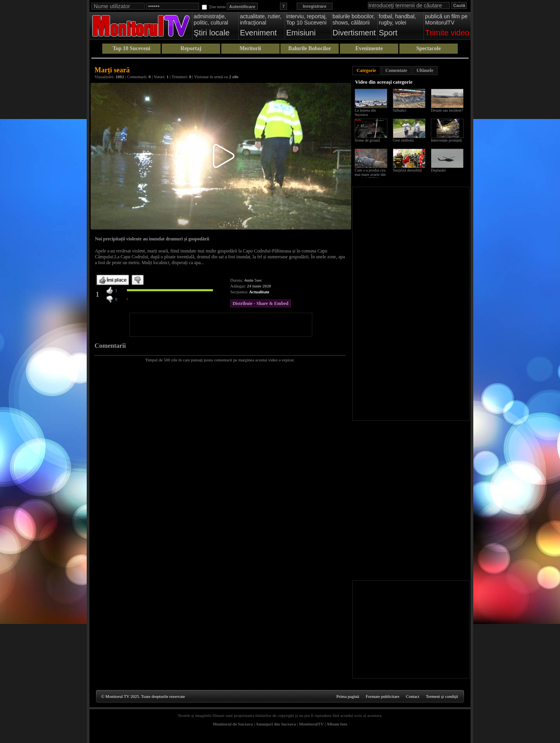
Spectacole (428, 48)
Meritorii (250, 48)
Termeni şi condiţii (442, 696)
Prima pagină (348, 696)
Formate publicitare (382, 696)
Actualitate (259, 292)
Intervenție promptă (446, 140)
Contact (413, 696)
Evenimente (369, 48)
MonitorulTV (311, 724)
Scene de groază (367, 140)
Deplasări (438, 170)
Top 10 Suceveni (132, 48)
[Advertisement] (221, 325)
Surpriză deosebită (407, 170)
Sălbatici (400, 110)
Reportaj (191, 48)
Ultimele (425, 70)
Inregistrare (315, 6)
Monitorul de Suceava (233, 724)
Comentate (396, 70)
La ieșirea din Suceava (365, 112)
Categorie (366, 70)
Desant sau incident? (447, 110)
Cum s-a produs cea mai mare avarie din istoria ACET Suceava (372, 174)
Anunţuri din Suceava (276, 724)
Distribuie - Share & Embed (261, 303)
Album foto (337, 724)
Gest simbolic (403, 140)
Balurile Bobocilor (310, 48)
